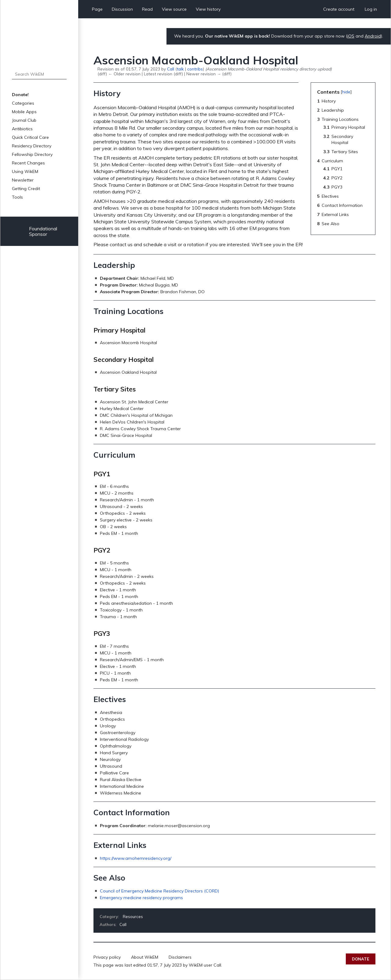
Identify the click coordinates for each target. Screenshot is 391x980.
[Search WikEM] (39, 74)
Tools (17, 197)
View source (174, 9)
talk (180, 69)
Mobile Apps (24, 112)
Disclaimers (180, 957)
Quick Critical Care (30, 137)
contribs (195, 69)
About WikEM (145, 957)
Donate (361, 959)
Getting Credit (26, 189)
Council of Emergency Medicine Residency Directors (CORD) (159, 891)
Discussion (122, 9)
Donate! (20, 95)
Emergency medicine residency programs (141, 898)
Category (109, 917)
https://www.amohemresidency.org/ (136, 858)
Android (373, 36)
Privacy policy (107, 957)
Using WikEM (25, 171)
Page (97, 9)
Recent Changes (28, 163)
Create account (339, 9)
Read (147, 9)
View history (208, 9)
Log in (371, 9)
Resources (133, 917)
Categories (23, 103)
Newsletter (23, 180)
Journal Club (24, 120)
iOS (351, 36)
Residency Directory (32, 146)
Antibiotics (22, 129)
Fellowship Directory (32, 154)
